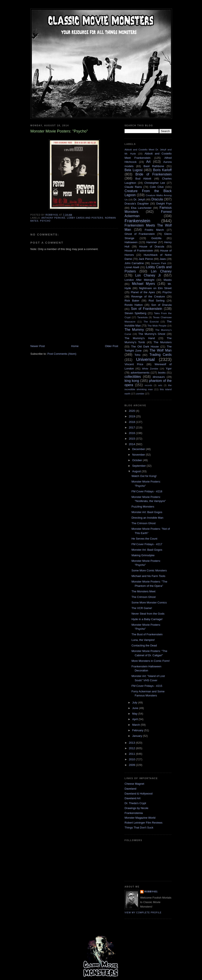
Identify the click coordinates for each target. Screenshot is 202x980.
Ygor (169, 369)
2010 (132, 759)
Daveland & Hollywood (139, 794)
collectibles (133, 377)
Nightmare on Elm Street (155, 288)
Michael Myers (143, 284)
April (135, 719)
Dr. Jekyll (139, 199)
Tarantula (143, 317)
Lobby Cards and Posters (85, 218)
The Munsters (163, 342)
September (139, 466)
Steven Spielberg (135, 313)
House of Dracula (152, 246)
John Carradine (134, 263)
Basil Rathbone (154, 166)
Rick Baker (132, 301)
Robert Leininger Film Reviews (143, 823)
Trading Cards (160, 355)
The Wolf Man (161, 350)
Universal (145, 359)
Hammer (152, 242)
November (139, 455)
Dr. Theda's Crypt (135, 803)
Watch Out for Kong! (144, 476)
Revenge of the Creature (148, 297)
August (137, 471)
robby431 (151, 892)
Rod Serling (156, 301)
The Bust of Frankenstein (147, 634)
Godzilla (156, 238)
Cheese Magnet (134, 784)
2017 (132, 427)
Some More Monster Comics (149, 603)
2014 (132, 444)
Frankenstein (137, 221)
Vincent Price (134, 364)
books (162, 373)
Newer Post (38, 346)
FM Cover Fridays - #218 (147, 491)
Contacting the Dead (144, 645)
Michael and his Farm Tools (148, 576)
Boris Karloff (162, 170)
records (148, 385)
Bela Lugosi (134, 170)
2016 (132, 433)
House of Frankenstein (139, 251)
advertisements (140, 373)
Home (75, 346)
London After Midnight (139, 280)
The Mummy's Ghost (152, 334)
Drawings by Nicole (136, 808)
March (137, 725)
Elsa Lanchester (141, 208)
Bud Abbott (143, 179)
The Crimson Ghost (143, 523)
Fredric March (154, 230)
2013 (132, 743)
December (139, 449)
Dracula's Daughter (137, 204)
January (138, 736)
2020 (132, 411)
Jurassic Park (158, 263)
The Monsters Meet (143, 591)
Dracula (157, 199)
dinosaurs (159, 377)
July (135, 703)
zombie (140, 394)
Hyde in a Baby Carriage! (147, 619)
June (136, 708)
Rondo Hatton (134, 305)
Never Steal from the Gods (148, 614)
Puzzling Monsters (143, 507)
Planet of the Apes (143, 292)
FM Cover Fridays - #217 (147, 544)
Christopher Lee (155, 183)
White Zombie (150, 369)
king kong (132, 381)
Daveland (130, 789)
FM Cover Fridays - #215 (147, 686)
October (138, 460)
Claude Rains (133, 187)
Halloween (131, 242)
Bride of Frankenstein (154, 174)
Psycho (45, 221)
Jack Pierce (146, 259)
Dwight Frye (164, 204)
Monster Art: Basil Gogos (147, 512)
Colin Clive (157, 187)
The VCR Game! (142, 608)
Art (148, 162)
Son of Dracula (161, 305)
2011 (132, 754)
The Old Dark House (145, 347)
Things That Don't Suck (139, 828)
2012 (132, 748)
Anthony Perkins (53, 218)
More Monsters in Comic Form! (150, 661)
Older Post (112, 346)
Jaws (163, 259)
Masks (168, 280)
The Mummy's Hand (140, 338)
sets (160, 385)
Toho (137, 355)
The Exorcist (151, 322)
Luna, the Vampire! (143, 640)
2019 (132, 416)
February (138, 730)
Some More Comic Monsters (149, 570)
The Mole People (157, 326)
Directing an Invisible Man (147, 518)
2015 (132, 439)
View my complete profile (143, 913)
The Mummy (134, 330)
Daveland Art (132, 798)
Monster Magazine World (140, 818)
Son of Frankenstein (147, 309)
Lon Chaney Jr (148, 275)
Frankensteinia (134, 813)
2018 (132, 422)
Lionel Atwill (132, 267)
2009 (132, 765)
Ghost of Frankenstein (140, 234)
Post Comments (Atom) (62, 354)
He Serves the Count (144, 539)
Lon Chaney (161, 271)
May (135, 714)
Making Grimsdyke (143, 555)
